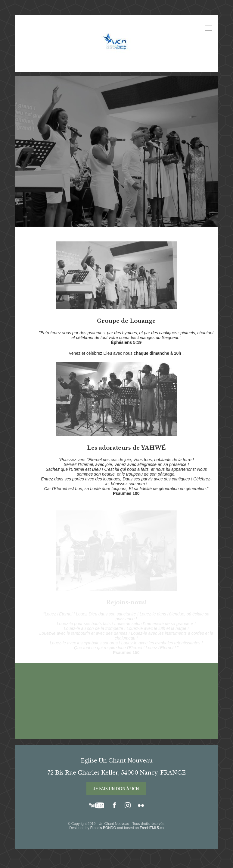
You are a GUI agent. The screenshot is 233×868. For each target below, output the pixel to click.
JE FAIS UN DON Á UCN (116, 788)
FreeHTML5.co (152, 828)
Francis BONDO (103, 828)
